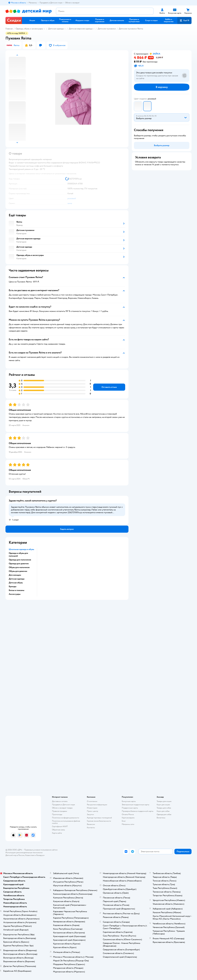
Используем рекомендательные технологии (24, 853)
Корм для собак (163, 811)
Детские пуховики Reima (131, 29)
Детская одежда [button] (17, 579)
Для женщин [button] (15, 575)
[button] (184, 20)
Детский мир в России (15, 855)
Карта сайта (57, 833)
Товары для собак (164, 808)
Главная (9, 29)
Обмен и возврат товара (62, 808)
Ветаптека (161, 818)
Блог (124, 821)
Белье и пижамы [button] (17, 590)
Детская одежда (56, 29)
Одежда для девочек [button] (19, 564)
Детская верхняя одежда (81, 29)
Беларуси (40, 855)
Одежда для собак (164, 814)
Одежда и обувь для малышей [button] (18, 555)
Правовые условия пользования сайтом (41, 850)
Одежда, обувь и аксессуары (29, 29)
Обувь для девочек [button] (18, 571)
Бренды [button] (13, 586)
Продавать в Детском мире (63, 805)
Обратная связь (58, 830)
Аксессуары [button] (15, 594)
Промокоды (57, 814)
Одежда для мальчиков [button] (20, 560)
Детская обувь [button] (16, 583)
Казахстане (30, 855)
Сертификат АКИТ (60, 826)
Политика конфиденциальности (66, 818)
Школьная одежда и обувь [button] (21, 549)
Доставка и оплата (60, 801)
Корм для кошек (163, 805)
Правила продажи (60, 811)
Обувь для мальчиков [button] (19, 567)
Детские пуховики (107, 29)
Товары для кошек (164, 801)
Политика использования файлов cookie (66, 822)
